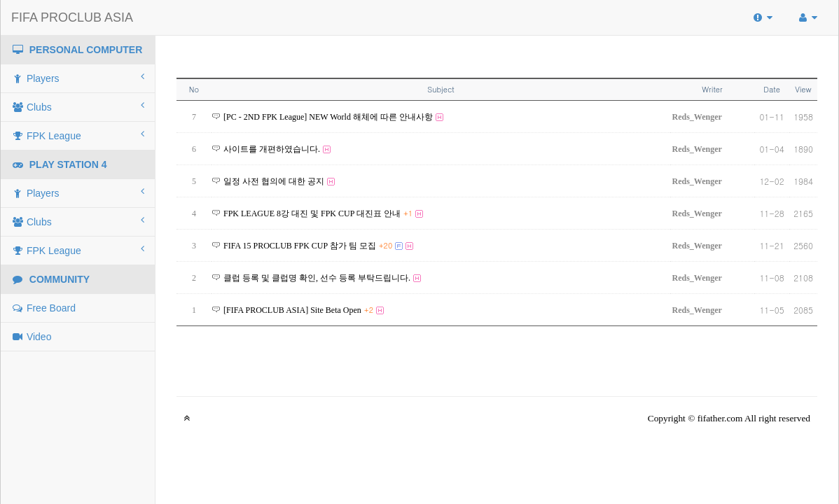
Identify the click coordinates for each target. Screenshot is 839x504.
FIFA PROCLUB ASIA (72, 17)
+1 (408, 213)
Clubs (78, 106)
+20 (386, 245)
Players (78, 78)
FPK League (78, 135)
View (803, 89)
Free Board (43, 308)
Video (31, 337)
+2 (369, 310)
